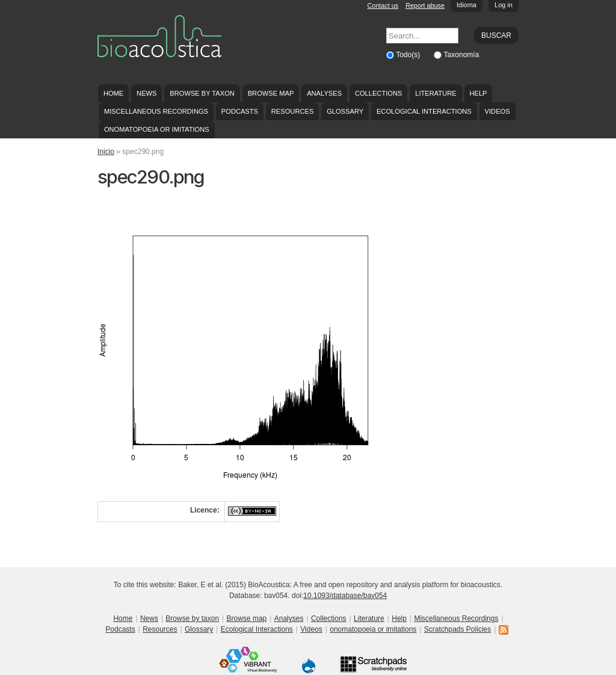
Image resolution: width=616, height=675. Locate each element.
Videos (497, 111)
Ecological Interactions (424, 111)
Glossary (345, 111)
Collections (379, 93)
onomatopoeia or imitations (157, 129)
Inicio (106, 152)
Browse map (271, 93)
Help (478, 93)
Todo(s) (409, 55)
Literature (436, 93)
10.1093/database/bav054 (345, 596)
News (146, 93)
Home (113, 93)
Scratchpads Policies (457, 629)
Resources (292, 111)
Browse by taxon (202, 93)
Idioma (467, 5)
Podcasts (240, 111)
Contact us (383, 5)
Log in (504, 5)
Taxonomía (462, 55)
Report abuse (425, 5)
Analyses (324, 93)
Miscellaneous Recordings (156, 111)
